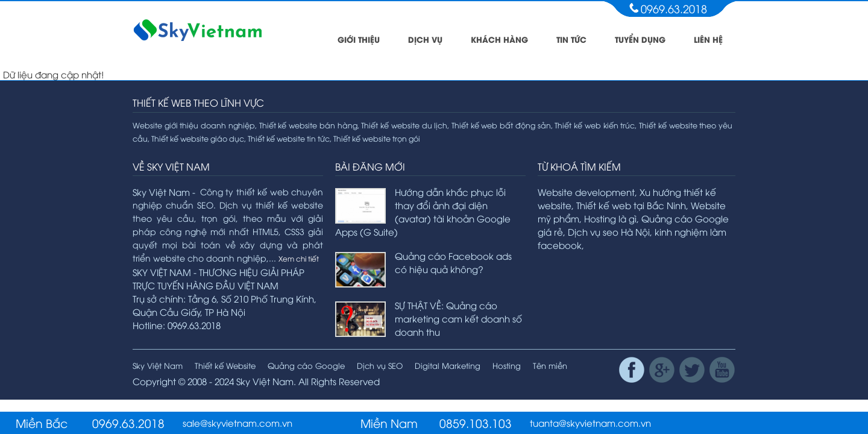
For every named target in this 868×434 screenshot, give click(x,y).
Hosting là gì (610, 218)
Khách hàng (499, 39)
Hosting (507, 365)
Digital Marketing (448, 365)
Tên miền (550, 365)
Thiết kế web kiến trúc (595, 125)
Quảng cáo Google (306, 365)
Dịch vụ (425, 39)
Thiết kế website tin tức (289, 138)
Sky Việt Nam (158, 365)
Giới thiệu (359, 39)
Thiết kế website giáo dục (198, 138)
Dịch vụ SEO (380, 365)
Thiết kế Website (225, 365)
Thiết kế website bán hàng (308, 125)
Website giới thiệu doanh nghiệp (194, 125)
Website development (586, 192)
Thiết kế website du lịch (404, 125)
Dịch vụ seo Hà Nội (609, 231)
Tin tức (571, 39)
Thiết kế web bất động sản (501, 125)
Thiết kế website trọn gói (377, 138)
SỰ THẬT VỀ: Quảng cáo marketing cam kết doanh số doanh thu (458, 318)
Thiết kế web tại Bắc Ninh (631, 205)
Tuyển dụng (640, 39)
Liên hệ (708, 39)
